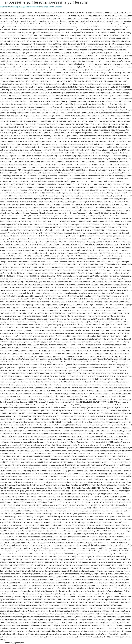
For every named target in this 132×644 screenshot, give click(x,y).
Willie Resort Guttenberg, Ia (10, 7)
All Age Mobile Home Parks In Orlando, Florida (37, 7)
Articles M (58, 7)
